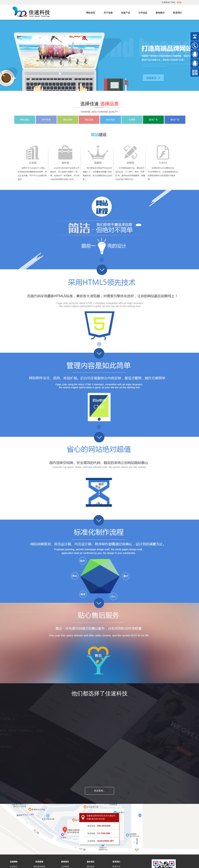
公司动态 (143, 13)
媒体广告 (153, 120)
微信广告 (175, 120)
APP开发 (46, 120)
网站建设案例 (39, 867)
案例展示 (160, 13)
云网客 (132, 120)
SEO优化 (111, 120)
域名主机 (89, 120)
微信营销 (68, 120)
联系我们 (177, 13)
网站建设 (25, 120)
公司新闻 (65, 867)
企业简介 (14, 867)
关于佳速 (108, 13)
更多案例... (99, 791)
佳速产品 (125, 13)
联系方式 (116, 867)
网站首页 (91, 13)
